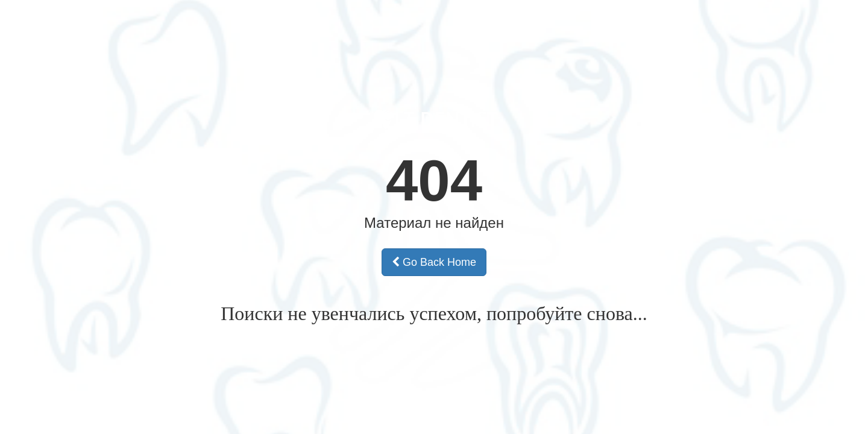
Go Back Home (434, 262)
